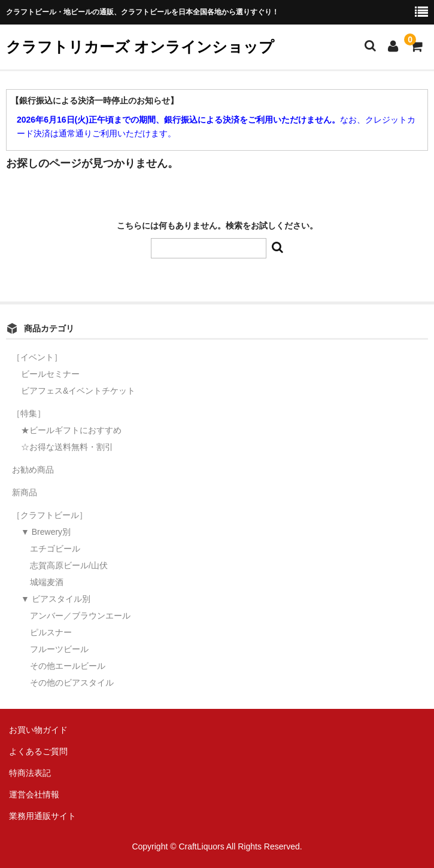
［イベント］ (37, 357)
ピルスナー (51, 632)
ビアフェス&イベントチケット (78, 391)
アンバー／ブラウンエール (80, 616)
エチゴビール (55, 549)
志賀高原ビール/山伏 (69, 565)
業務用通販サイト (43, 816)
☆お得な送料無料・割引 (67, 447)
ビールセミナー (50, 374)
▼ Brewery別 (46, 532)
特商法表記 (30, 773)
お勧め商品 (33, 470)
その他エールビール (68, 666)
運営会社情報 (34, 794)
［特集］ (29, 413)
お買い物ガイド (38, 730)
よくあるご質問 (38, 751)
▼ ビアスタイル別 (56, 599)
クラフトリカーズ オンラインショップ (140, 47)
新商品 (25, 492)
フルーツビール (59, 649)
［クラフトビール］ (50, 515)
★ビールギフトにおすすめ (71, 430)
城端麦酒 (47, 582)
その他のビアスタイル (72, 683)
